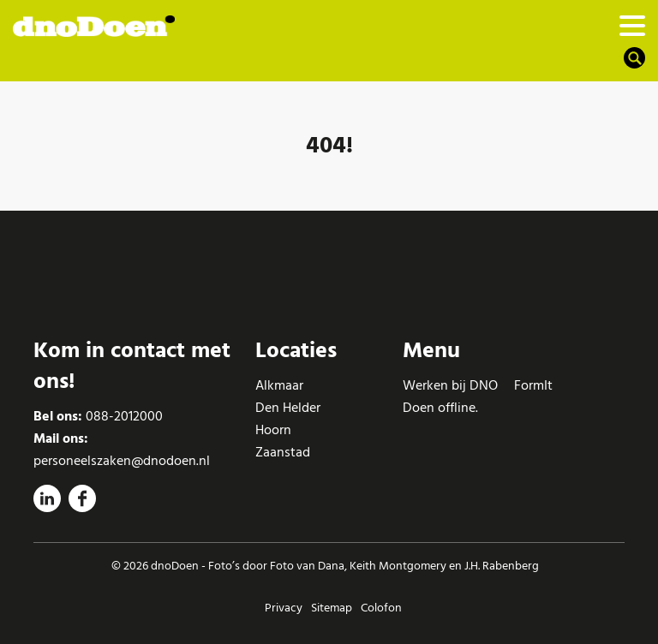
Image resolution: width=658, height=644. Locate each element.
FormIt (533, 385)
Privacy (284, 608)
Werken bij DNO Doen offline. (450, 397)
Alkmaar (279, 385)
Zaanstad (283, 452)
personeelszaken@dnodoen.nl (122, 461)
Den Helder (288, 408)
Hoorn (273, 430)
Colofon (381, 608)
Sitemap (332, 608)
